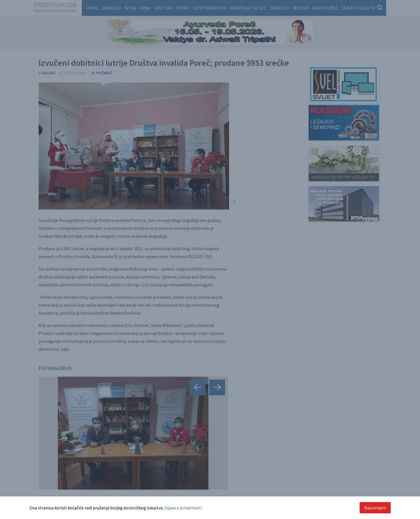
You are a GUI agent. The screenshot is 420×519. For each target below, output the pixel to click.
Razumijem (375, 508)
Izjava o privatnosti (183, 508)
